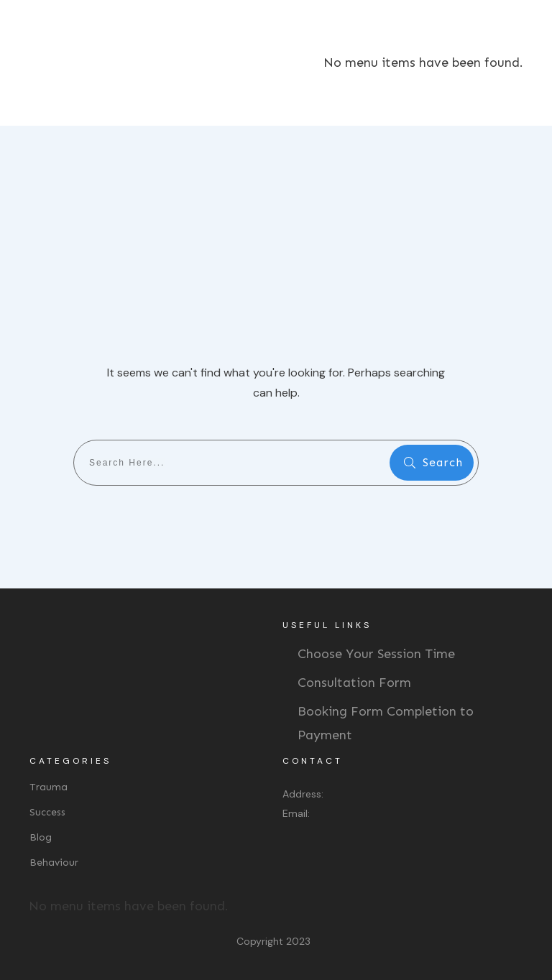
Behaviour (54, 863)
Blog (41, 837)
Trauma (49, 787)
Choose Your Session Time (376, 654)
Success (47, 812)
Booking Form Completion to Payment (386, 723)
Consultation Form (354, 683)
